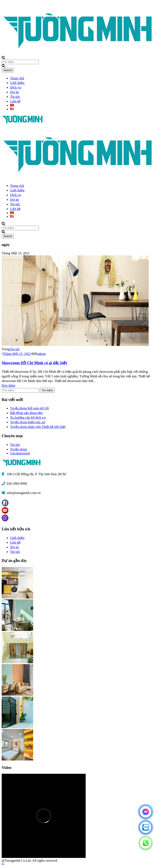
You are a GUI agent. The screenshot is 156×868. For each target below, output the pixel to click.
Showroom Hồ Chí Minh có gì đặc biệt (34, 363)
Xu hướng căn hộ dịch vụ (28, 417)
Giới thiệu (17, 83)
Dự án (14, 92)
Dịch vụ (16, 87)
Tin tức (15, 97)
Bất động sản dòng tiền (26, 413)
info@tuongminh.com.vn (24, 493)
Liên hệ (15, 101)
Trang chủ (17, 78)
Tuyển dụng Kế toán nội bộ (29, 408)
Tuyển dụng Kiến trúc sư (28, 422)
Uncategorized (20, 453)
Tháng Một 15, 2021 (17, 354)
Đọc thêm (9, 386)
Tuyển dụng (18, 449)
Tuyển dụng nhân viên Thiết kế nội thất (38, 427)
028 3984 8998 (17, 484)
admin (42, 354)
